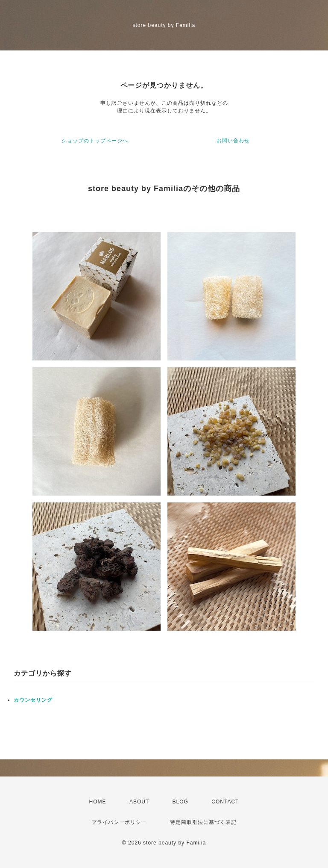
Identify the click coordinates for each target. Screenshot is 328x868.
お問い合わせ (233, 141)
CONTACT (225, 802)
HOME (98, 802)
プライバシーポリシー (119, 822)
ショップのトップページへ (95, 141)
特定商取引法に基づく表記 (203, 822)
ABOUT (139, 802)
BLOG (180, 802)
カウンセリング (33, 700)
